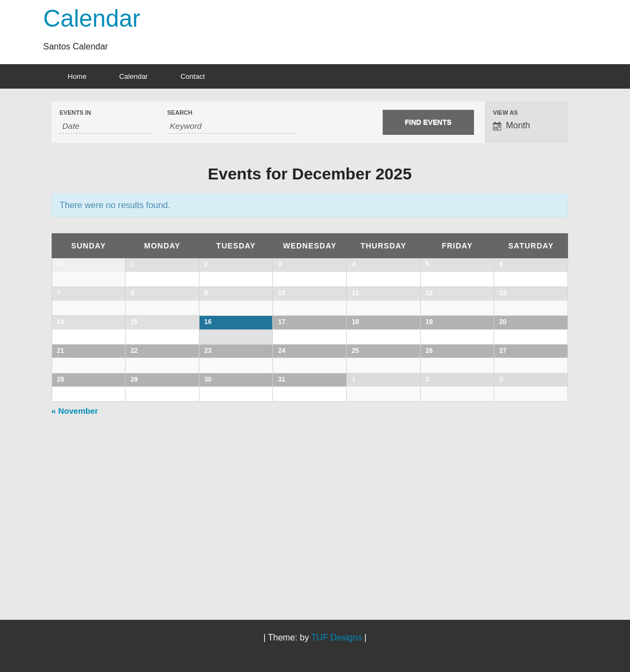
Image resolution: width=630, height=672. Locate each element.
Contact (193, 76)
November (75, 566)
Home (77, 76)
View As (506, 113)
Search (180, 113)
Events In (76, 113)
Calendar (92, 18)
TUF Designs (337, 637)
